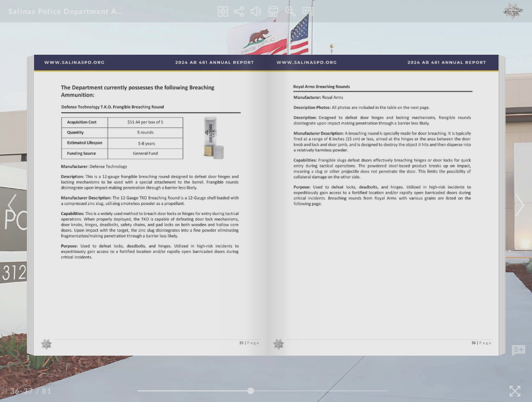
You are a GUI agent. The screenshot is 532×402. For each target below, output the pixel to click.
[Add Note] (519, 351)
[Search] (519, 60)
